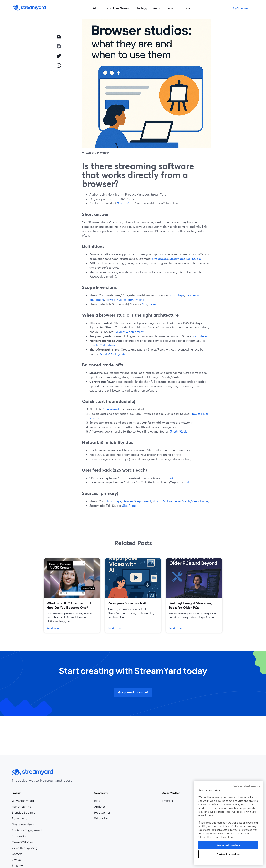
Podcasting (20, 836)
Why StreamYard (23, 801)
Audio (157, 8)
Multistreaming (22, 807)
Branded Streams (23, 812)
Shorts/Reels (179, 431)
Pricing (140, 300)
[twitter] (59, 56)
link (171, 478)
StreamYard (125, 203)
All (95, 8)
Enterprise (169, 801)
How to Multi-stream (120, 300)
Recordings (19, 818)
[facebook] (59, 46)
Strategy (141, 8)
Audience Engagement (27, 830)
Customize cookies (228, 854)
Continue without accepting (247, 786)
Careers (25, 854)
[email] (59, 37)
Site (145, 304)
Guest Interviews (23, 824)
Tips (187, 8)
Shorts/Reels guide (113, 354)
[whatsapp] (59, 65)
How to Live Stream (116, 8)
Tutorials (173, 8)
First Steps (177, 295)
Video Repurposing (25, 848)
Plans (152, 304)
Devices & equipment (129, 332)
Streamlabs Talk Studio (185, 259)
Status (16, 860)
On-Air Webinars (23, 842)
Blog (102, 801)
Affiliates (102, 807)
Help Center (102, 812)
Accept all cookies (229, 845)
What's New (102, 818)
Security (17, 866)
